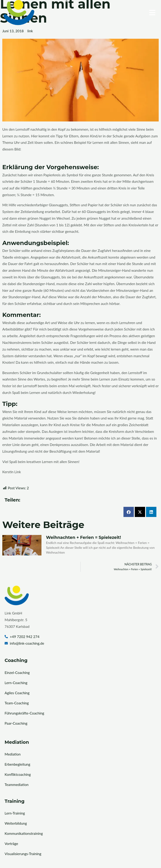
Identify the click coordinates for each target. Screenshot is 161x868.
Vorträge (11, 844)
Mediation (13, 754)
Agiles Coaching (17, 693)
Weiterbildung (16, 823)
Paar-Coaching (16, 723)
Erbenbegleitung (17, 764)
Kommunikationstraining (24, 833)
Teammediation (17, 785)
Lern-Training (15, 813)
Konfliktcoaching (18, 774)
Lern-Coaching (16, 683)
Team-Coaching (17, 703)
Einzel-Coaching (17, 673)
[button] (119, 12)
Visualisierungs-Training (23, 854)
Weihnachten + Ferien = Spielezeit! (83, 537)
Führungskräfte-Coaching (24, 713)
